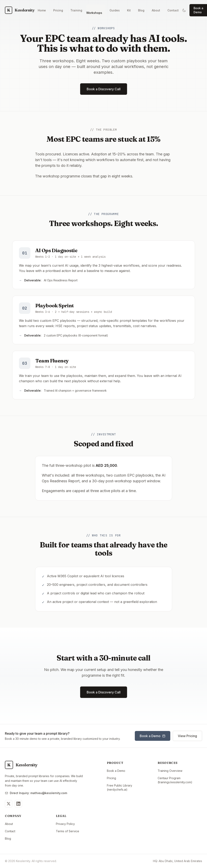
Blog (8, 838)
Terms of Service (68, 831)
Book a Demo (153, 736)
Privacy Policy (65, 824)
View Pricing (187, 736)
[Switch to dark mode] (184, 10)
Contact (10, 831)
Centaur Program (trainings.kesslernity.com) (180, 780)
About (9, 824)
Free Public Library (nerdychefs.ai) (129, 787)
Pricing (111, 778)
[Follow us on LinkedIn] (18, 804)
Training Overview (170, 771)
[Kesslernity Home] (20, 10)
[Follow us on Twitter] (9, 804)
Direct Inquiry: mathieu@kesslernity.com (36, 793)
